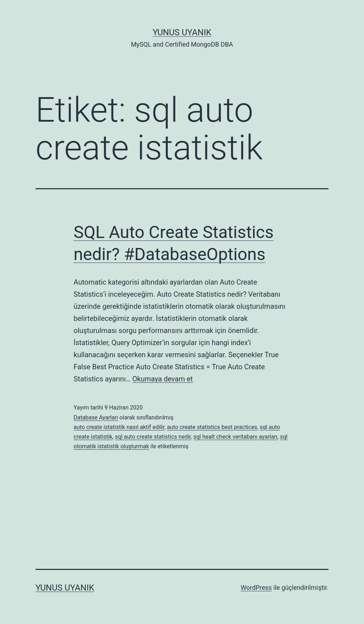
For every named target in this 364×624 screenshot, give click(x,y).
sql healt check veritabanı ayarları (235, 437)
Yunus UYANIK (182, 32)
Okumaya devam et (162, 379)
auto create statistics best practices (212, 427)
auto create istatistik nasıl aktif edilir (119, 427)
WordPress (256, 588)
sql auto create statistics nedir (153, 437)
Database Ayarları (96, 417)
